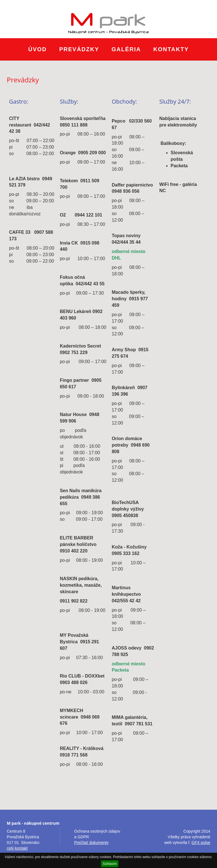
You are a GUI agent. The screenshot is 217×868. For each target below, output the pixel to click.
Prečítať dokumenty (92, 843)
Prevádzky (79, 49)
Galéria (126, 49)
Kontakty (171, 49)
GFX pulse (201, 843)
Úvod (38, 49)
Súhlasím (110, 864)
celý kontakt (17, 848)
